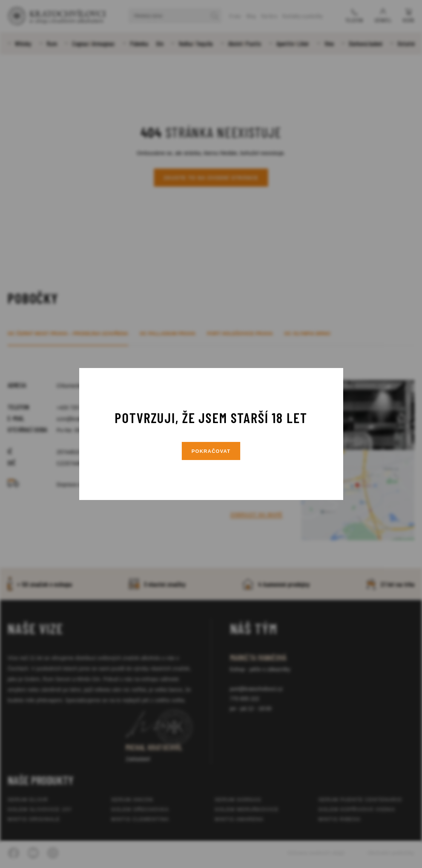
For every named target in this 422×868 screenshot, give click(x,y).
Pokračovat (211, 451)
